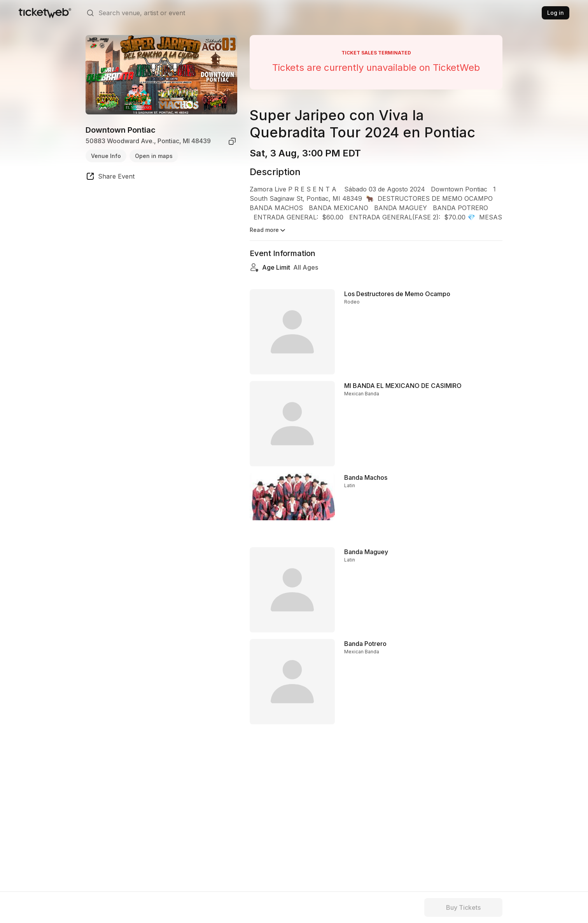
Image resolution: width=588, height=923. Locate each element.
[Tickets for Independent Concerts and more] (45, 13)
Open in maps (154, 156)
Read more (268, 230)
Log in (556, 13)
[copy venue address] (232, 141)
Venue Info (106, 156)
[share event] (110, 177)
